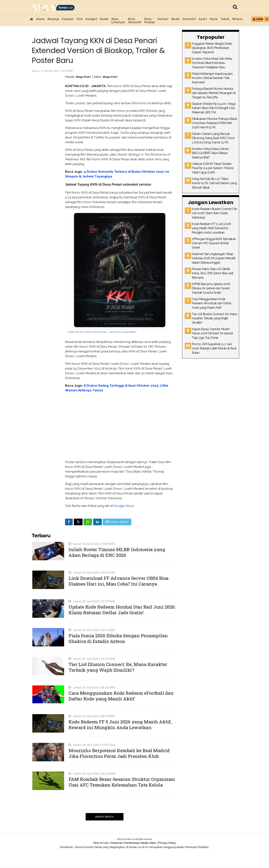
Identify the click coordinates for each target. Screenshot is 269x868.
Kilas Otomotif (135, 21)
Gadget (91, 19)
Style (214, 19)
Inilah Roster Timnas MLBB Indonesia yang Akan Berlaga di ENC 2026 (117, 552)
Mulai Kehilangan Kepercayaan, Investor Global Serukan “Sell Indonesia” (212, 78)
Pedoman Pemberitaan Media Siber (133, 843)
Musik (175, 19)
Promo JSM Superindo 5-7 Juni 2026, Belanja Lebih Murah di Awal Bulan (214, 348)
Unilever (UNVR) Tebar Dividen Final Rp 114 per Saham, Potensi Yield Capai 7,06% (213, 168)
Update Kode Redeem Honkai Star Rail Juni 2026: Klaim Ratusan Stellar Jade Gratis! (122, 610)
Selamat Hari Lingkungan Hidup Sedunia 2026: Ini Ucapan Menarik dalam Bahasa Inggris (214, 258)
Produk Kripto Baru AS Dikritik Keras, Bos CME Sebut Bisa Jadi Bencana (212, 273)
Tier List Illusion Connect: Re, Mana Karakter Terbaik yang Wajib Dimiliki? (118, 667)
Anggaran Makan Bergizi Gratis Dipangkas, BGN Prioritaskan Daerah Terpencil (212, 48)
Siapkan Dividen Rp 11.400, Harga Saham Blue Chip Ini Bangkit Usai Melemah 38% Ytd (214, 108)
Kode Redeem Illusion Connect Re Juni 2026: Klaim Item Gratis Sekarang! (214, 213)
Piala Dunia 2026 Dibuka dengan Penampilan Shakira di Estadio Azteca (118, 638)
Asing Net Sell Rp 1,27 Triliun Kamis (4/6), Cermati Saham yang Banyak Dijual (214, 183)
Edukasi (68, 19)
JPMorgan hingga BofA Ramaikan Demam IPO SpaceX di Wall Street (214, 243)
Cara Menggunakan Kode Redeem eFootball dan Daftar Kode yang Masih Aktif (121, 696)
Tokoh (225, 19)
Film (80, 19)
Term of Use (101, 843)
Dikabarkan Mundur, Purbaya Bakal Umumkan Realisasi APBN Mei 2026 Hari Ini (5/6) (214, 123)
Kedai (104, 19)
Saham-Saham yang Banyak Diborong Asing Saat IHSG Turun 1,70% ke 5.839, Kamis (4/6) (213, 138)
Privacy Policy (167, 843)
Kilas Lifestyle (118, 21)
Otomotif (189, 19)
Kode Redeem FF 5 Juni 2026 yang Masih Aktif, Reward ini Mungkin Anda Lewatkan (120, 725)
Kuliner (163, 19)
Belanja (53, 19)
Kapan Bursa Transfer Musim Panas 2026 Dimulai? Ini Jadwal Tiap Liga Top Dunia (212, 333)
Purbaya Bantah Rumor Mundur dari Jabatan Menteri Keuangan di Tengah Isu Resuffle (214, 93)
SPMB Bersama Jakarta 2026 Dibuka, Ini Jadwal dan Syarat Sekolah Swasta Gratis (211, 288)
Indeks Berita (104, 817)
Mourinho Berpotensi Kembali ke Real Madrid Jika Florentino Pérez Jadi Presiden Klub (119, 753)
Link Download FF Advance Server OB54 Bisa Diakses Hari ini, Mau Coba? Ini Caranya (119, 581)
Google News (124, 506)
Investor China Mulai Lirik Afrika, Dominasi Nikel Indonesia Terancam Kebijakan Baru (212, 63)
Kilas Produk (150, 21)
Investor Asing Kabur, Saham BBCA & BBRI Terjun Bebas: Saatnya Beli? (211, 153)
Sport (203, 19)
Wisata (237, 19)
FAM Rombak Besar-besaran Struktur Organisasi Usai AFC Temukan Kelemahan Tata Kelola (122, 782)
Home (41, 19)
